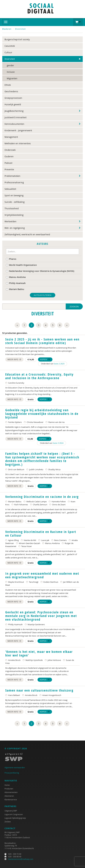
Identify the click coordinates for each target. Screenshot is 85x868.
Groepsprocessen (13, 98)
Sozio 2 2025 (59, 364)
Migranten (12, 78)
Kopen (45, 359)
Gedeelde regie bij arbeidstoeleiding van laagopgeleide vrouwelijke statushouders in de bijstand (42, 414)
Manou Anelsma (16, 277)
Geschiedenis (11, 91)
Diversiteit (20, 29)
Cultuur (8, 52)
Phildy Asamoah (16, 283)
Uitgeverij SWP (11, 811)
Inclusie (11, 72)
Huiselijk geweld (13, 104)
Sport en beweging (14, 195)
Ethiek (8, 85)
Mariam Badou (15, 289)
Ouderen (9, 156)
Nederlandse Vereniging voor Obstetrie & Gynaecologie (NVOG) (40, 271)
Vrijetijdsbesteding (14, 215)
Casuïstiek (10, 46)
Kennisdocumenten (14, 124)
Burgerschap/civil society (17, 39)
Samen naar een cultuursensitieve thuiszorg (39, 690)
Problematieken (12, 176)
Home (7, 785)
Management (11, 137)
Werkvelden (10, 221)
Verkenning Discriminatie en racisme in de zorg (42, 497)
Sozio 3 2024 (58, 443)
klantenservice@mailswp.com (21, 859)
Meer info (14, 359)
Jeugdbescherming (14, 111)
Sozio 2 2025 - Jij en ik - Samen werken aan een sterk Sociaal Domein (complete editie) (42, 341)
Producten (9, 789)
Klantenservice (11, 800)
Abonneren (9, 796)
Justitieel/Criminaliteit (16, 117)
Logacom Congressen (14, 814)
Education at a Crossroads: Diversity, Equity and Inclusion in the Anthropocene (39, 376)
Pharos (11, 259)
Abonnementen (11, 792)
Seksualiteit (10, 189)
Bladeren (7, 29)
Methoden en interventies (18, 143)
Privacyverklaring (12, 773)
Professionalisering (14, 182)
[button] (78, 22)
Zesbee (8, 822)
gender (10, 65)
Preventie (9, 169)
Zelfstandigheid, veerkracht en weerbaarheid (27, 234)
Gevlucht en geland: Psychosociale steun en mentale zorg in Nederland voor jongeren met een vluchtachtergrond (41, 616)
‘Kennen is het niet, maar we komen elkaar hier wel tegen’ (39, 653)
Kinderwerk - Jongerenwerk (18, 130)
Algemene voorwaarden (15, 767)
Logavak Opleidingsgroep (15, 818)
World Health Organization (21, 265)
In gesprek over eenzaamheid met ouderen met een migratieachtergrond (42, 575)
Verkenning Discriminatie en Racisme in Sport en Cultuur (41, 534)
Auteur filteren (43, 295)
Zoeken (74, 307)
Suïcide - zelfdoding (15, 202)
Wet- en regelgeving (15, 228)
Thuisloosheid (12, 208)
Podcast (8, 163)
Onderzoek (10, 150)
